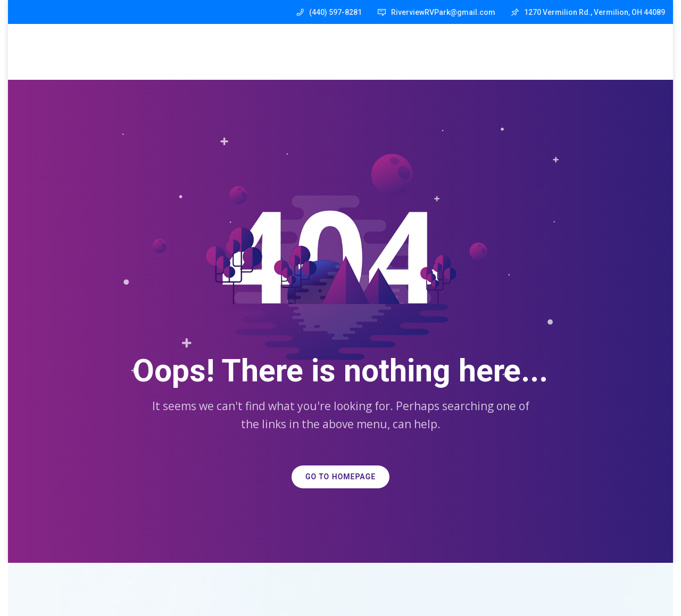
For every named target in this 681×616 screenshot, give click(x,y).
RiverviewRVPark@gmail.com (443, 12)
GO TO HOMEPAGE (340, 477)
